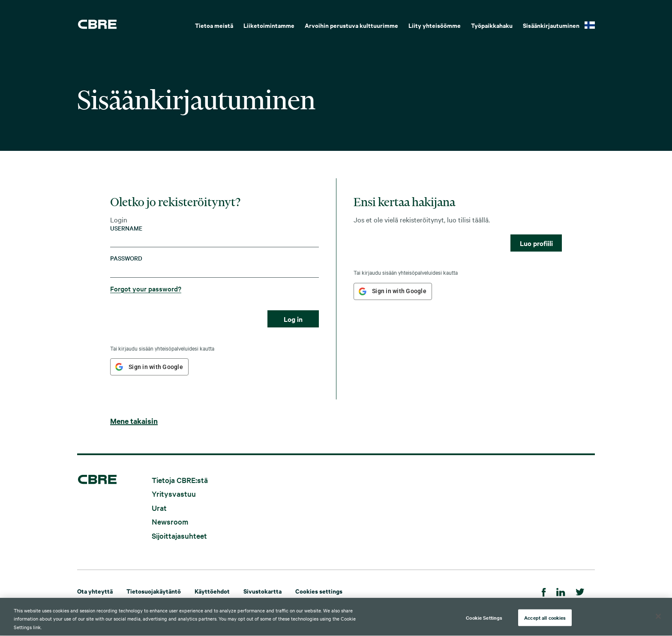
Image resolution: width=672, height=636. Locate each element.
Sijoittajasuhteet (179, 535)
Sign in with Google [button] (156, 367)
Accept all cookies (545, 620)
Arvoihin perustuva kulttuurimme (351, 25)
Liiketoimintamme (269, 25)
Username (126, 228)
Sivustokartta (262, 591)
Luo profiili (536, 243)
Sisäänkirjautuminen (551, 25)
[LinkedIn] (561, 591)
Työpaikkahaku (492, 25)
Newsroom (170, 521)
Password (126, 258)
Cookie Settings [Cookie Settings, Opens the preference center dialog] (484, 620)
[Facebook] (544, 591)
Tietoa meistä (214, 25)
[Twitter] (580, 591)
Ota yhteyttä (95, 591)
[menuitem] (214, 24)
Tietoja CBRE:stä (180, 479)
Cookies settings (319, 591)
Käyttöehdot (212, 591)
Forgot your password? (146, 288)
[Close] (658, 619)
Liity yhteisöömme (435, 25)
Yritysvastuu (174, 493)
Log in (293, 319)
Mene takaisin (134, 421)
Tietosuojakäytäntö (154, 591)
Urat (159, 507)
